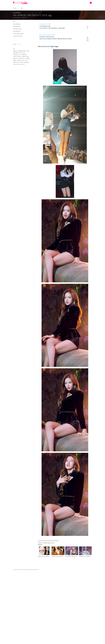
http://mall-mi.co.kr (44, 44)
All (14, 21)
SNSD (14, 59)
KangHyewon (26, 62)
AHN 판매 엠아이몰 (45, 47)
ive (25, 59)
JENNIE (28, 59)
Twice (26, 60)
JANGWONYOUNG (22, 51)
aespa (14, 64)
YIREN (27, 57)
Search (87, 3)
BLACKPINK (16, 53)
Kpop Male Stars (17, 31)
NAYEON (15, 51)
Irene (23, 60)
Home (15, 8)
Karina (28, 51)
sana (20, 55)
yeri (20, 64)
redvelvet (15, 57)
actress (23, 64)
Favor (19, 44)
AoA (17, 59)
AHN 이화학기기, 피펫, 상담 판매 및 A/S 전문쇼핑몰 (52, 49)
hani (18, 62)
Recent (15, 44)
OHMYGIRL (24, 55)
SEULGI (15, 62)
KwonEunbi (21, 59)
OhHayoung (16, 55)
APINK (15, 60)
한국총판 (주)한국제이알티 (47, 57)
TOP (91, 641)
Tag (22, 8)
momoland (19, 60)
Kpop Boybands (17, 26)
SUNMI (23, 57)
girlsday (20, 57)
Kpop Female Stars (17, 29)
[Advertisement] (65, 31)
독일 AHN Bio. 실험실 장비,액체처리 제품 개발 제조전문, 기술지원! (56, 59)
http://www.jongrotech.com (46, 55)
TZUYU (20, 53)
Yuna (17, 64)
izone (24, 53)
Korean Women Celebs (18, 34)
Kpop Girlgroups (17, 24)
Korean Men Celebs (18, 36)
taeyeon (21, 62)
